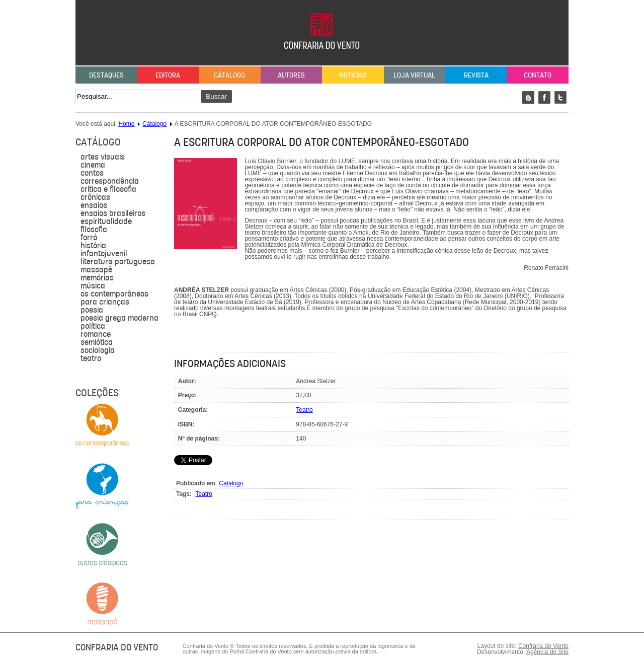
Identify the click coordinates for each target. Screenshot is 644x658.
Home (126, 124)
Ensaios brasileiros (113, 213)
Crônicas (95, 197)
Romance (96, 334)
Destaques (106, 75)
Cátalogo (229, 75)
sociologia (98, 350)
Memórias (97, 278)
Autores (291, 75)
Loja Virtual (414, 75)
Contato (538, 75)
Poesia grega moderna (119, 318)
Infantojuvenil (104, 254)
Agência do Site (547, 652)
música (93, 286)
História (93, 246)
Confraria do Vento (543, 646)
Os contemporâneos (114, 294)
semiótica (97, 342)
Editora (168, 75)
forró (89, 238)
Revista (476, 75)
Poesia (92, 310)
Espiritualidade (106, 222)
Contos (92, 173)
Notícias (353, 75)
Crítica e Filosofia (108, 189)
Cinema (93, 165)
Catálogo (231, 483)
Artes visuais (103, 157)
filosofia (94, 230)
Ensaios (94, 205)
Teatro (91, 358)
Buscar (216, 96)
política (93, 326)
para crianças (105, 302)
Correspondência (110, 181)
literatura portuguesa (118, 262)
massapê (96, 270)
